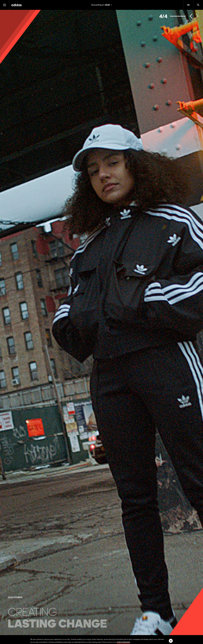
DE (188, 5)
